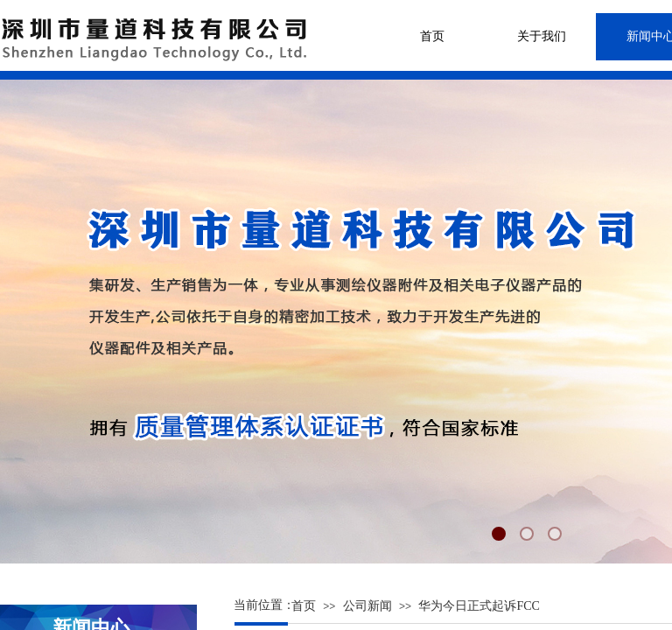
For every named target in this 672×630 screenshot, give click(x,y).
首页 (432, 36)
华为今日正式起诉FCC (479, 606)
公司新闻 (367, 606)
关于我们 (542, 36)
